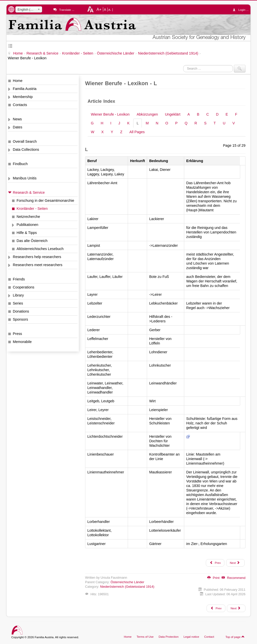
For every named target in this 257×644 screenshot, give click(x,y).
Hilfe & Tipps (27, 233)
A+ (99, 9)
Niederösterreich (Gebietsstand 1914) (127, 587)
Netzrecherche (28, 217)
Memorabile (22, 342)
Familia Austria (25, 89)
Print (213, 578)
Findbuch (20, 164)
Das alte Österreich (32, 241)
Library (18, 295)
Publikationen (27, 225)
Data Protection (169, 637)
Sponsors (20, 319)
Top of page (235, 637)
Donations (21, 311)
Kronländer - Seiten (32, 209)
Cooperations (24, 287)
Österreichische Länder (127, 582)
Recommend (234, 578)
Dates (18, 127)
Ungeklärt (173, 114)
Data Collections (26, 150)
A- (110, 10)
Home (18, 81)
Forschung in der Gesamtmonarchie (45, 201)
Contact (209, 637)
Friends (19, 279)
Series (18, 303)
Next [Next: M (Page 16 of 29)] (235, 563)
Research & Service (29, 192)
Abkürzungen (147, 114)
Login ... (242, 10)
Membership (23, 97)
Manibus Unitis (25, 178)
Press (17, 334)
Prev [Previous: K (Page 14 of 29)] (215, 563)
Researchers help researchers (37, 257)
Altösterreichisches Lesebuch (40, 249)
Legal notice (191, 637)
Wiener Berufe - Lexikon (110, 114)
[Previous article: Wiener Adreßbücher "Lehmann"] (216, 608)
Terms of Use (145, 637)
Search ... (183, 65)
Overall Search (25, 141)
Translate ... (67, 10)
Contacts (20, 105)
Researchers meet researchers (38, 265)
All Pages (137, 132)
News (17, 119)
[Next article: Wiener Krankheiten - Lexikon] (236, 608)
